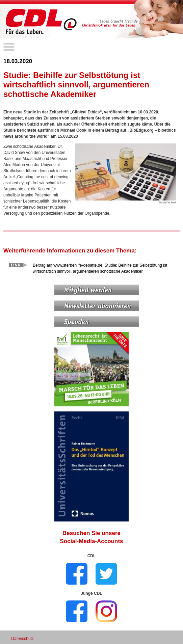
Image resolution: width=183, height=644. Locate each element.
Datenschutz (22, 639)
